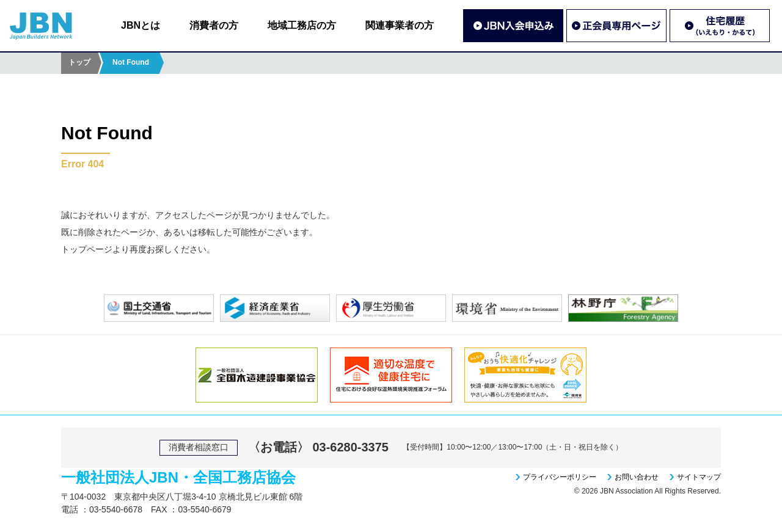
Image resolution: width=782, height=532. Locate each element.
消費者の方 (214, 25)
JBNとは (141, 25)
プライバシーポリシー (560, 477)
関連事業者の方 (400, 25)
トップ (79, 62)
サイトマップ (699, 477)
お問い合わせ (637, 477)
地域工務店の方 (302, 25)
